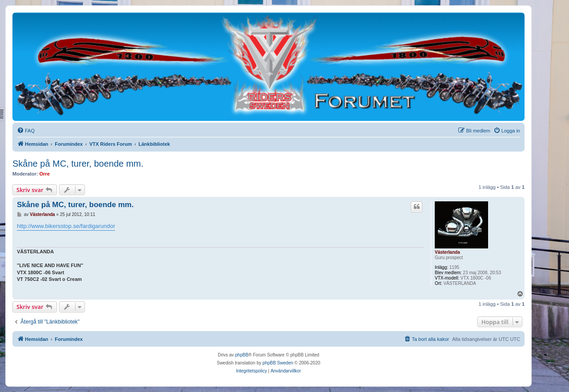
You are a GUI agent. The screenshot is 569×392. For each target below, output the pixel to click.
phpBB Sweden (278, 363)
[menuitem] (26, 131)
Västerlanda (447, 252)
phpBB (242, 355)
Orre (45, 174)
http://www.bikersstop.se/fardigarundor (66, 226)
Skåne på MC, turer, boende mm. (78, 164)
